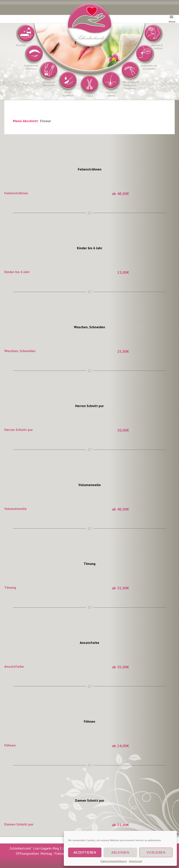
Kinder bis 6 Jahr (90, 248)
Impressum (136, 861)
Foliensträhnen (90, 169)
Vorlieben (156, 852)
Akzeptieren (85, 852)
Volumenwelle (90, 485)
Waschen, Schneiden (89, 327)
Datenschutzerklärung (114, 861)
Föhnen (89, 721)
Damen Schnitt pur (90, 800)
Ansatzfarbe (89, 643)
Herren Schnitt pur (89, 406)
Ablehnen (120, 852)
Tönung (89, 564)
